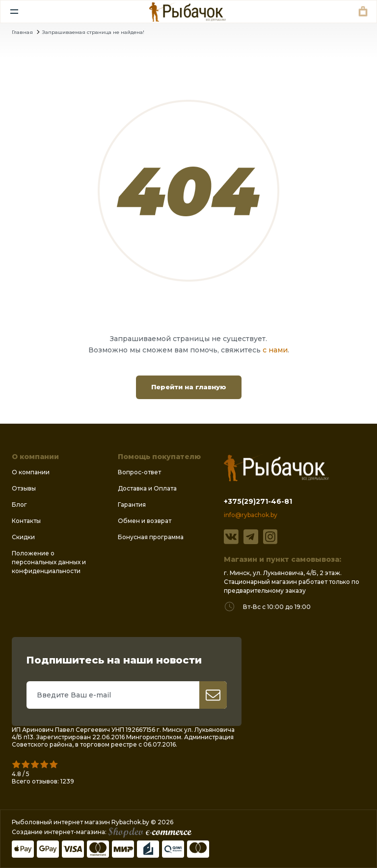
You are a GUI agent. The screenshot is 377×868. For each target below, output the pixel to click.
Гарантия (132, 505)
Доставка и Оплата (147, 488)
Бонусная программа (151, 537)
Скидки (23, 537)
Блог (19, 505)
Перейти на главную (189, 387)
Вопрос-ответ (139, 472)
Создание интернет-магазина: (102, 832)
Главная (22, 32)
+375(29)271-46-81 (258, 501)
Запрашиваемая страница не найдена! (93, 32)
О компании (31, 472)
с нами (275, 350)
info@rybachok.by (251, 515)
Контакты (26, 521)
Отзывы (24, 488)
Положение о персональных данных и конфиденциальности (49, 562)
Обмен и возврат (145, 521)
